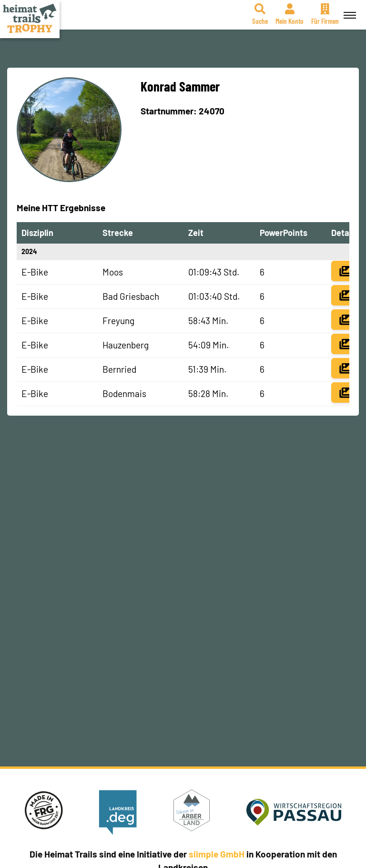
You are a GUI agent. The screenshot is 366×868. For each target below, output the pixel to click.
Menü (348, 10)
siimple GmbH (217, 854)
